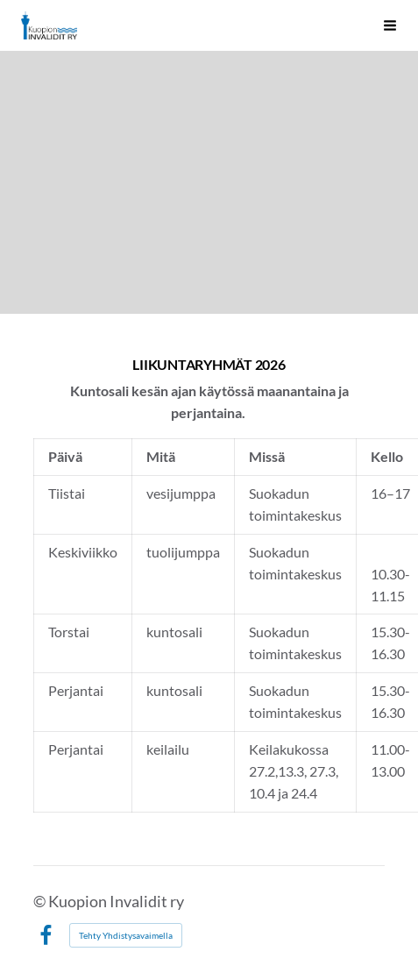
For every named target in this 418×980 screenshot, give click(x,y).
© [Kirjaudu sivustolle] (41, 902)
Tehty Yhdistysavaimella (126, 935)
